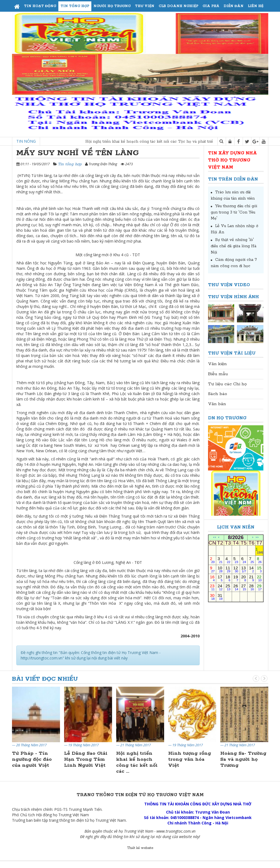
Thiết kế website (140, 848)
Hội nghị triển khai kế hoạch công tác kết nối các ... (137, 762)
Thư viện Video (229, 285)
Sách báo (218, 394)
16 (212, 578)
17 (220, 578)
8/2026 (236, 537)
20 (244, 578)
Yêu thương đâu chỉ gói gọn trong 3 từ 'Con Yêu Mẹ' (234, 212)
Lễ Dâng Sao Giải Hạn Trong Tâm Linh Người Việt (86, 759)
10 (220, 569)
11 (228, 569)
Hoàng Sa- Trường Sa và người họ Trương (243, 759)
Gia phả (211, 6)
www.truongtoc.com (174, 831)
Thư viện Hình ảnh (234, 297)
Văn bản (217, 404)
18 (228, 578)
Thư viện (145, 6)
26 (236, 587)
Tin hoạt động (40, 6)
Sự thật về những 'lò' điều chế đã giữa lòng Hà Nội (234, 246)
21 (251, 578)
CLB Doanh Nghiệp (178, 6)
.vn (193, 831)
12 (236, 569)
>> (257, 538)
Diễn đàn (234, 6)
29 (259, 587)
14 (251, 569)
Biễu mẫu (218, 374)
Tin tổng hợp (75, 6)
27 (244, 587)
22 (259, 578)
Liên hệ (256, 6)
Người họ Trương (112, 6)
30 (212, 597)
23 (212, 587)
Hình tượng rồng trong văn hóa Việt (190, 759)
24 (220, 587)
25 (228, 587)
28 (251, 587)
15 (259, 569)
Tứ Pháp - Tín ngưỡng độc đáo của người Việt (32, 759)
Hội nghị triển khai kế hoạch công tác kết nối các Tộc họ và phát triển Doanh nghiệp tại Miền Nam (184, 142)
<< (215, 538)
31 (220, 597)
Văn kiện (217, 364)
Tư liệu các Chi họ (227, 384)
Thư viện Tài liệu (232, 353)
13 (244, 569)
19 (236, 578)
